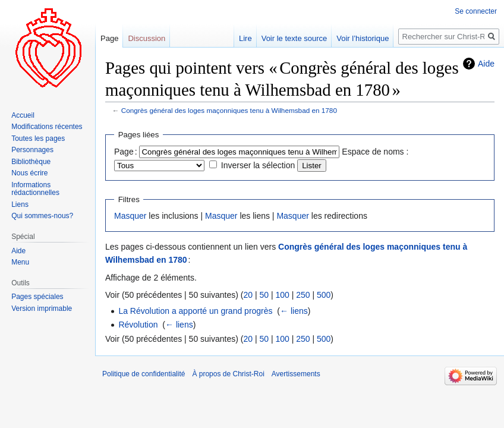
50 (264, 295)
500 (324, 295)
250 (303, 295)
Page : (126, 152)
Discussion (147, 38)
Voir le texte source (294, 38)
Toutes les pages (38, 139)
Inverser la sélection (258, 165)
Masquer (130, 216)
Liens (20, 204)
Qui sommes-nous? (42, 216)
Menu (20, 262)
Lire (245, 38)
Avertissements (296, 374)
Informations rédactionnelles (35, 189)
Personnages (32, 150)
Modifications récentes (47, 127)
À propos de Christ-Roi (228, 374)
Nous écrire (29, 173)
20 (248, 295)
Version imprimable (42, 309)
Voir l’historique (363, 38)
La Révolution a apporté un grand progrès (195, 311)
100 (282, 295)
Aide (486, 64)
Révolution (138, 325)
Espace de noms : (375, 152)
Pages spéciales (37, 297)
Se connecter (476, 11)
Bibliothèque (31, 162)
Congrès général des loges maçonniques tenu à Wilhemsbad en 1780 (229, 110)
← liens (294, 311)
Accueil (23, 115)
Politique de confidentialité (144, 374)
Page (109, 38)
